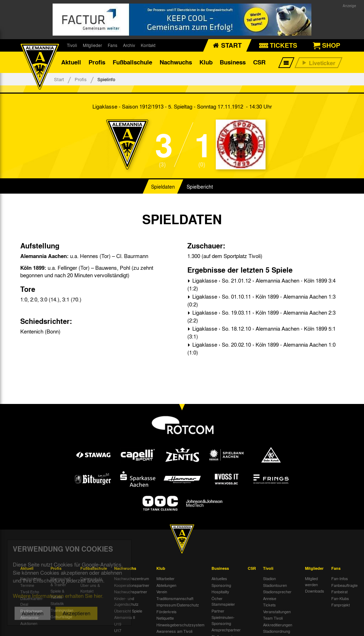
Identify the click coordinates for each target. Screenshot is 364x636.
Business (233, 62)
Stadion (269, 578)
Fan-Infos (340, 578)
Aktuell (71, 62)
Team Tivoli (273, 618)
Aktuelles (219, 578)
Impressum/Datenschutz (178, 605)
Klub (206, 62)
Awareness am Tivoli (174, 631)
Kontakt (148, 45)
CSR (259, 62)
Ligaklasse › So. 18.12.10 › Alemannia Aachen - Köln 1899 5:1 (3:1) (261, 333)
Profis (97, 62)
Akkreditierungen (278, 625)
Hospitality (220, 592)
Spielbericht (200, 186)
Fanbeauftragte (344, 585)
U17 (118, 630)
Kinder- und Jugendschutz (126, 601)
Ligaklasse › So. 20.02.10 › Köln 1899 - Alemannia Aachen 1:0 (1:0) (261, 349)
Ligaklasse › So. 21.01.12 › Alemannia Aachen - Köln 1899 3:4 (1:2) (261, 285)
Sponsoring (221, 585)
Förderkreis (167, 611)
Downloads (315, 591)
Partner (218, 611)
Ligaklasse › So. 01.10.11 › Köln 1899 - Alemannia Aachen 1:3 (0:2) (261, 301)
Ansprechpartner (226, 630)
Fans (113, 45)
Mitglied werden (311, 581)
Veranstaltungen (277, 611)
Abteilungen (166, 585)
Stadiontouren (275, 585)
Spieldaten (163, 186)
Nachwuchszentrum (132, 578)
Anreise (270, 598)
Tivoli (72, 45)
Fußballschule (132, 62)
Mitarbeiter (165, 578)
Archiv (129, 45)
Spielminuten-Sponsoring (223, 620)
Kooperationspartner (132, 585)
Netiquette (165, 618)
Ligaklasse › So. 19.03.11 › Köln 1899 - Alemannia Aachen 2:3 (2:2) (261, 317)
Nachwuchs (176, 62)
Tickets (269, 605)
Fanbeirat (339, 592)
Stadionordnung (277, 631)
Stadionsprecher (277, 592)
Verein (162, 592)
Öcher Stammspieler (223, 601)
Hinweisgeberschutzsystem (180, 625)
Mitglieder (92, 45)
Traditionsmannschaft (175, 598)
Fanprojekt (341, 605)
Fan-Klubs (340, 598)
